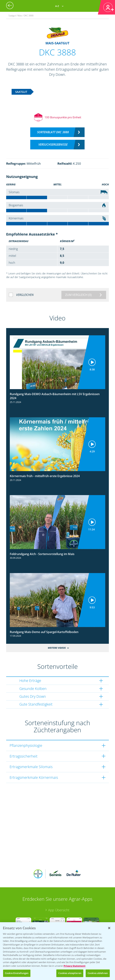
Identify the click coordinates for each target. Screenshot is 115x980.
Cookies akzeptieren (70, 973)
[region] (58, 951)
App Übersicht (59, 910)
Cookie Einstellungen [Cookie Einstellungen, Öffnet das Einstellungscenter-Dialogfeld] (17, 973)
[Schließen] (109, 928)
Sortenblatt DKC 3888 (53, 132)
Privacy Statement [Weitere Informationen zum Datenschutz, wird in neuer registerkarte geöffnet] (75, 966)
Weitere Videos (57, 648)
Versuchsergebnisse (53, 144)
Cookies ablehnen (98, 973)
